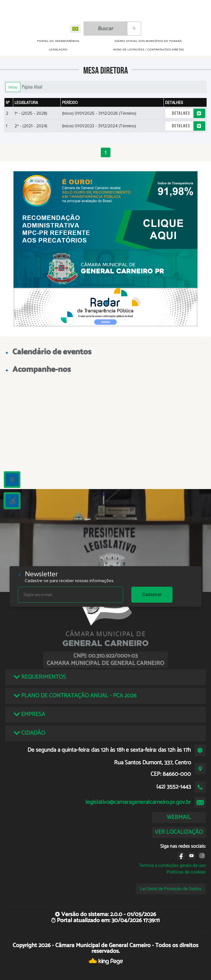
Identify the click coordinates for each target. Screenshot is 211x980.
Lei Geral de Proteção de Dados (171, 889)
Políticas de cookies (186, 872)
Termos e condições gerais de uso (172, 865)
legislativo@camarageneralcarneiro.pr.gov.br (138, 802)
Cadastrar (152, 595)
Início (13, 87)
